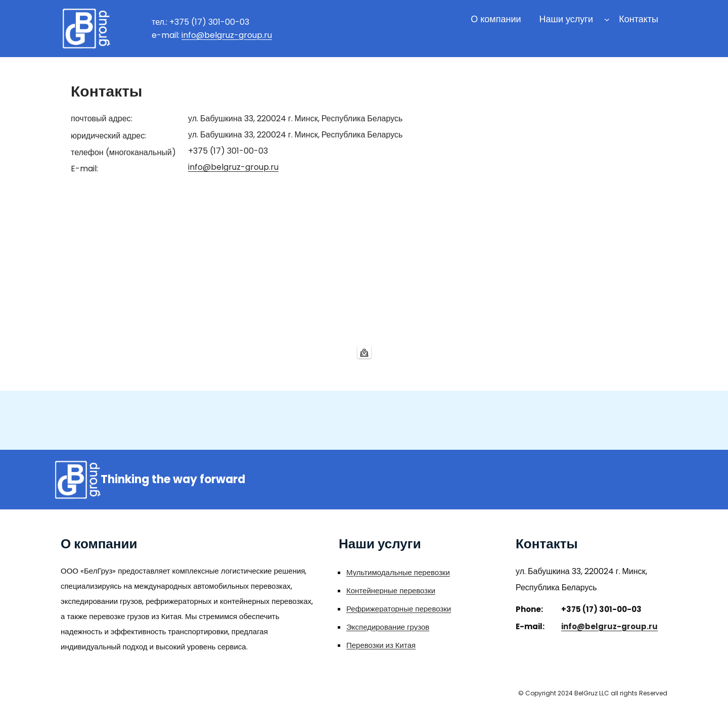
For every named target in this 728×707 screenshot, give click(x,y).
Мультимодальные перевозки (398, 572)
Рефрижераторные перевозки (399, 609)
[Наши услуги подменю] (607, 19)
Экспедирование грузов (388, 627)
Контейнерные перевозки (391, 591)
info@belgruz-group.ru (227, 35)
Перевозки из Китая (381, 645)
